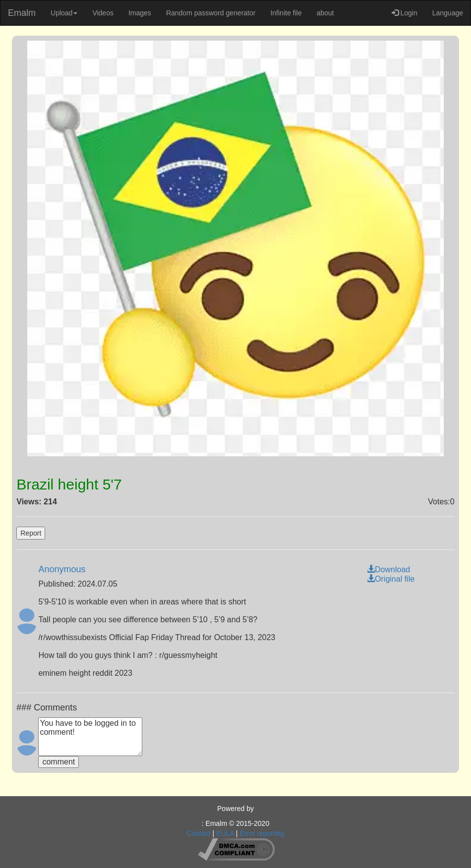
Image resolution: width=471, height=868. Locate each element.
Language (448, 13)
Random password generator (211, 13)
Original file (391, 579)
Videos (103, 13)
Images (140, 13)
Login (405, 13)
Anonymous (62, 569)
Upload (64, 13)
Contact (198, 833)
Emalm (22, 13)
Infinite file (286, 13)
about (325, 13)
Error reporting (262, 833)
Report (31, 533)
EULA (225, 833)
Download (388, 570)
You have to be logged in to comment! (90, 737)
